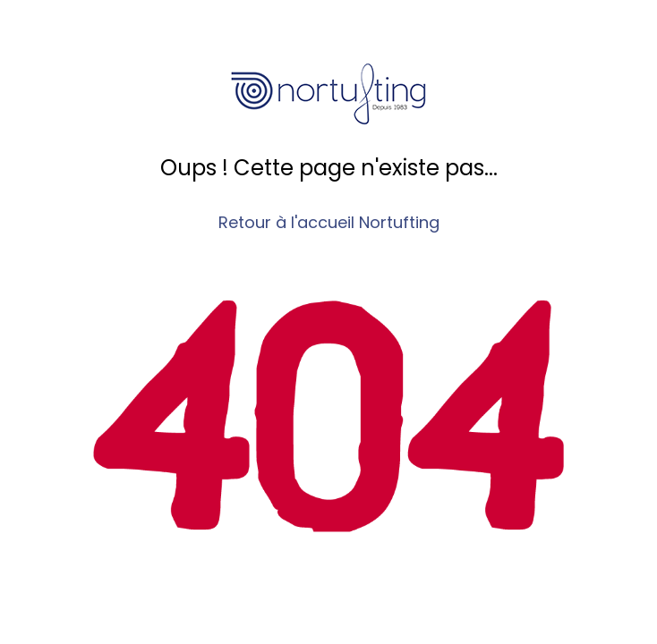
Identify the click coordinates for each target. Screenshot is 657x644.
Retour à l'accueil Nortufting (329, 222)
